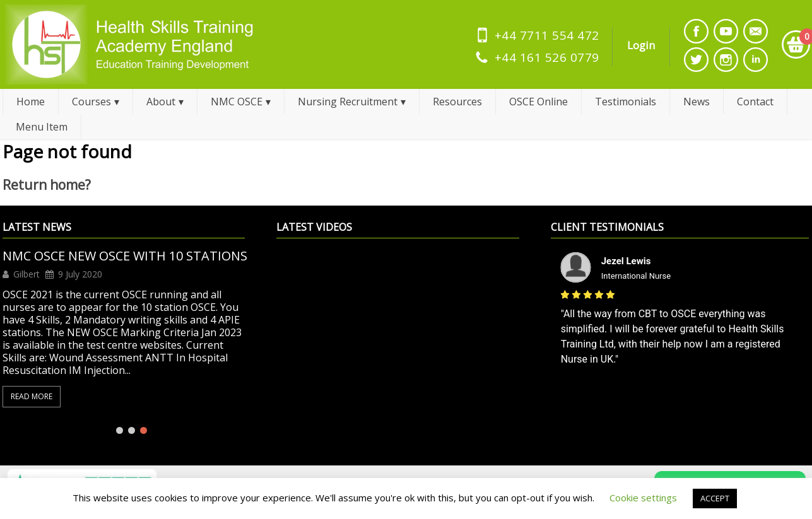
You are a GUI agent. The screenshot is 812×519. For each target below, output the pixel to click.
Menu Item (42, 127)
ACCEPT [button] (715, 498)
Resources (457, 102)
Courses (91, 102)
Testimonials (626, 102)
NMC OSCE (237, 102)
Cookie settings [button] (643, 498)
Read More (32, 396)
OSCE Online (538, 102)
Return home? (47, 185)
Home (31, 102)
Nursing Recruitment (348, 102)
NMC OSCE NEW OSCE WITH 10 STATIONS (125, 256)
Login (641, 45)
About (161, 102)
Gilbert (26, 274)
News (697, 102)
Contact (755, 102)
